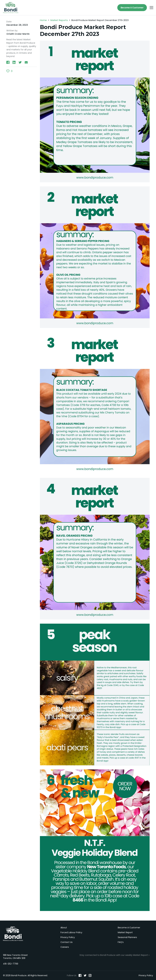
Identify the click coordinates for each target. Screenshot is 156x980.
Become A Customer (132, 8)
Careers (65, 947)
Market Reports (59, 20)
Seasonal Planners (127, 937)
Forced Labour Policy (71, 932)
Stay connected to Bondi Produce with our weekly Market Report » (114, 955)
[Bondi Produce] (11, 8)
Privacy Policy (68, 937)
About (64, 928)
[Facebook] (80, 975)
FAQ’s (121, 942)
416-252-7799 (11, 964)
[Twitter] (85, 975)
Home (43, 20)
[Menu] (151, 8)
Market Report (125, 932)
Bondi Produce (13, 934)
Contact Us (66, 942)
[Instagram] (90, 975)
